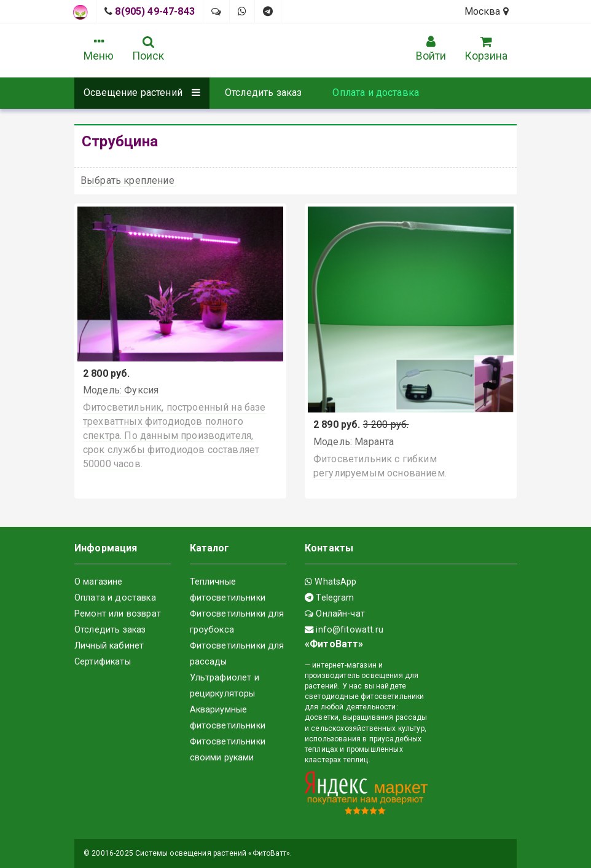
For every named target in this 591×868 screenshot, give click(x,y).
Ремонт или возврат (118, 614)
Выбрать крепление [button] (127, 180)
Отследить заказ (263, 93)
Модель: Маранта (354, 442)
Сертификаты (103, 662)
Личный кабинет (109, 646)
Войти (431, 49)
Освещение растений (142, 93)
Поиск (148, 49)
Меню (99, 49)
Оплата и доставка (376, 93)
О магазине (99, 582)
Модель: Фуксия (121, 390)
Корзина (486, 49)
